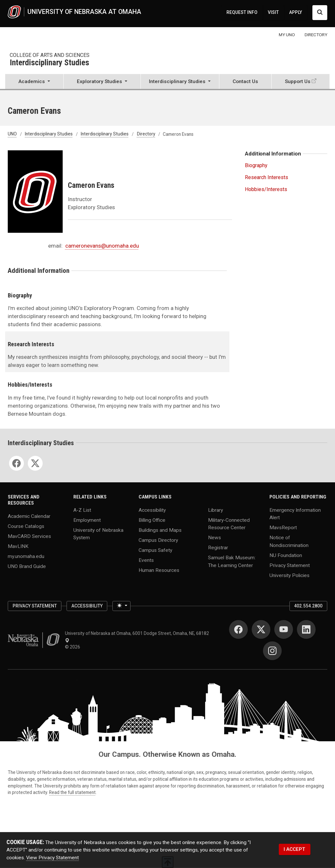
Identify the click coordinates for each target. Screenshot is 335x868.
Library (215, 510)
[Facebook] (16, 463)
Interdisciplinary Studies (49, 63)
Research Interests (267, 177)
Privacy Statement (290, 565)
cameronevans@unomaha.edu (102, 246)
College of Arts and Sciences (50, 55)
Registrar (218, 548)
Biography (256, 165)
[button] (34, 82)
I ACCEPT (294, 849)
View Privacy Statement (52, 858)
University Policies (289, 575)
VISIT (273, 12)
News (215, 538)
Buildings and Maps (160, 530)
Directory (146, 134)
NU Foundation (286, 555)
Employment (87, 520)
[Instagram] (272, 651)
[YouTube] (284, 629)
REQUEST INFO (242, 12)
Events (146, 560)
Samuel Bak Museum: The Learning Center (232, 561)
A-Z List (82, 510)
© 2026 (73, 647)
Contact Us (245, 81)
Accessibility (152, 510)
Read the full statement (72, 792)
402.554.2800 (308, 606)
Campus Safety (155, 550)
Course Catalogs (26, 526)
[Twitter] (35, 463)
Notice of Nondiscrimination (289, 541)
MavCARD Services (29, 536)
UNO (12, 134)
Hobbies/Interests (266, 189)
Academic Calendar (29, 516)
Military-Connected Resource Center (229, 524)
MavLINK (18, 546)
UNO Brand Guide (27, 566)
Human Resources (159, 570)
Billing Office (152, 520)
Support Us (298, 81)
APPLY (296, 12)
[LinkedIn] (306, 629)
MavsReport (283, 528)
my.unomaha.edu (26, 556)
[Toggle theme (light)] (121, 606)
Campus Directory (158, 540)
